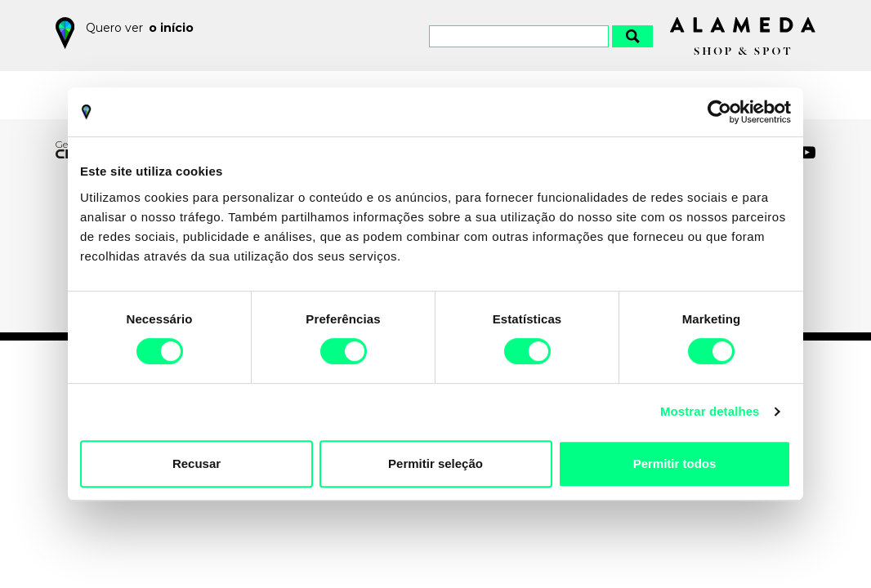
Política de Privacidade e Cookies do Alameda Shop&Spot (468, 535)
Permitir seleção (435, 463)
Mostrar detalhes (710, 411)
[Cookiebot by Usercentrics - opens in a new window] (719, 112)
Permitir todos (675, 463)
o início (171, 28)
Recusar (197, 463)
